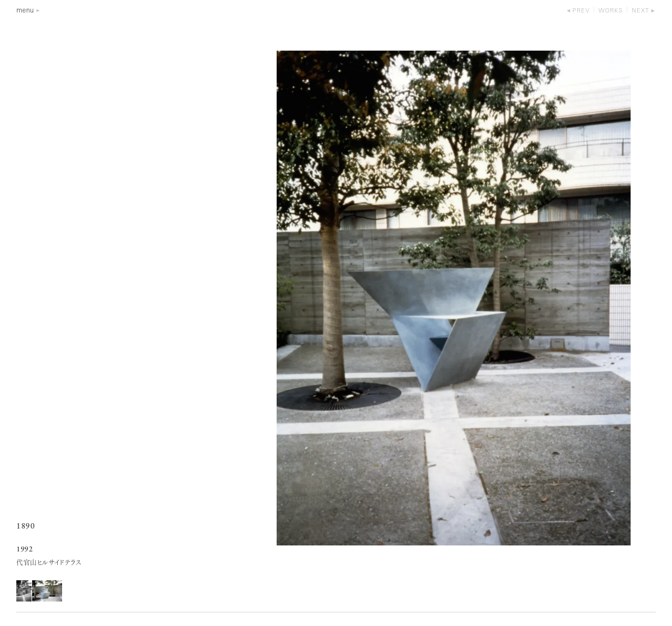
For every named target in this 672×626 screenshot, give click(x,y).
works (611, 11)
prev (581, 11)
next (640, 11)
